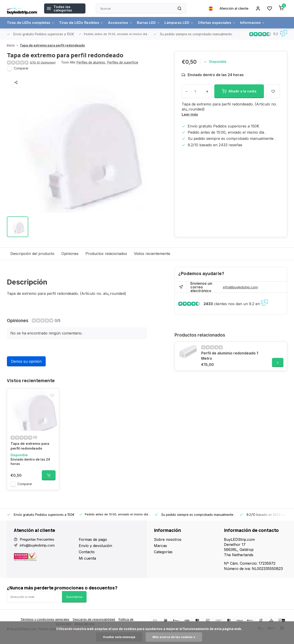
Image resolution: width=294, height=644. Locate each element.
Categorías (163, 556)
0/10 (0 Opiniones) (44, 63)
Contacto (87, 556)
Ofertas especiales (224, 23)
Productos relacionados (106, 254)
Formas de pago (93, 544)
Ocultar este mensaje (118, 637)
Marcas (160, 550)
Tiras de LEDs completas (31, 23)
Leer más (190, 114)
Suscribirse (74, 601)
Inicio (13, 45)
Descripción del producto (32, 254)
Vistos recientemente (152, 254)
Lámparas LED (185, 23)
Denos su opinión (26, 362)
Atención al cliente (232, 8)
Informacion (262, 23)
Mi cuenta (87, 563)
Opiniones (70, 254)
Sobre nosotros (168, 544)
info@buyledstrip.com (242, 287)
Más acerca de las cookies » (175, 637)
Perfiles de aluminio (93, 63)
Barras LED (153, 23)
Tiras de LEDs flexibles (83, 23)
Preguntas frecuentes (39, 544)
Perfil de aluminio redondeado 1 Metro (230, 356)
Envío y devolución (95, 550)
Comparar (21, 69)
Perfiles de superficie (124, 63)
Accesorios (123, 23)
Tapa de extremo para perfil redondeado (52, 45)
